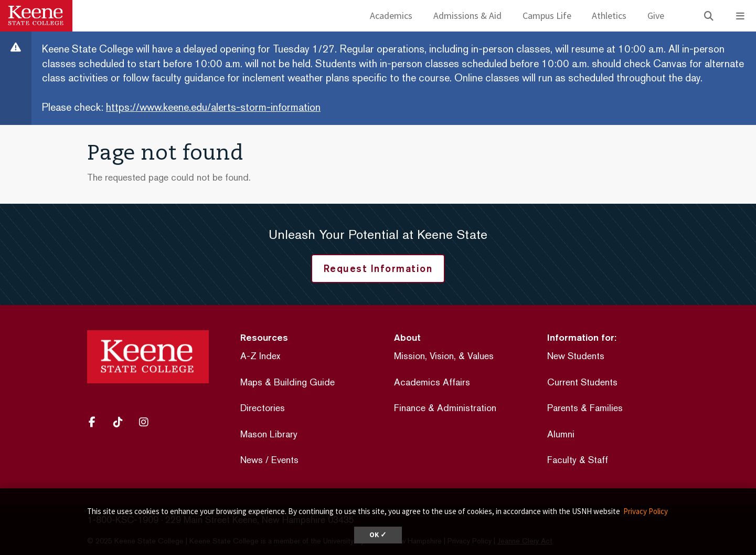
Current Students (582, 382)
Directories (263, 408)
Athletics (609, 15)
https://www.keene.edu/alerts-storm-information (213, 107)
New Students (576, 356)
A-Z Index (260, 356)
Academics (391, 15)
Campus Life (547, 15)
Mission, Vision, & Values (444, 356)
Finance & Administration (445, 408)
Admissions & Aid (467, 15)
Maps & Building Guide (288, 382)
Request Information (378, 268)
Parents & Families (585, 408)
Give (656, 15)
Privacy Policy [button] (646, 511)
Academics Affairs (432, 382)
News (252, 460)
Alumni (561, 434)
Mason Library (269, 434)
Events (285, 460)
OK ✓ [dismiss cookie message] (378, 535)
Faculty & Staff (578, 460)
